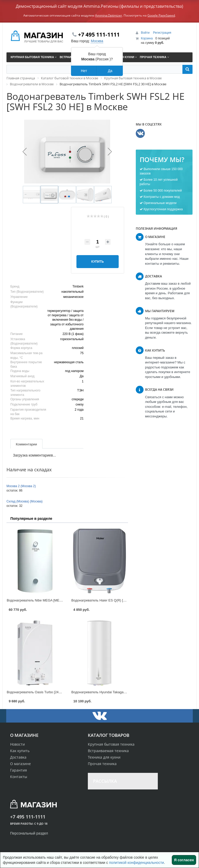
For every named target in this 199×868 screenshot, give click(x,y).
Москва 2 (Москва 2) (21, 486)
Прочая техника (102, 764)
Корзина (147, 38)
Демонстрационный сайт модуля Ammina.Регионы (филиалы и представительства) (99, 6)
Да (110, 71)
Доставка (18, 757)
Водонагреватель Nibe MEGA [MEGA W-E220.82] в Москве (52, 600)
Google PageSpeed (161, 15)
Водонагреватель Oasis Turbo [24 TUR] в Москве (45, 692)
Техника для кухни (104, 757)
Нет (84, 71)
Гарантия (19, 770)
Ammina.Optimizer (109, 15)
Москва (97, 41)
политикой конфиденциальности (137, 863)
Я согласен (184, 860)
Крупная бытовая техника (111, 744)
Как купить (20, 751)
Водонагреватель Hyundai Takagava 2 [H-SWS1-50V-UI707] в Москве (125, 692)
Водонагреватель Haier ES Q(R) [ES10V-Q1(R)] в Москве (115, 600)
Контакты (19, 777)
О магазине (20, 764)
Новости (17, 744)
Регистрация (162, 33)
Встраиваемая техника (108, 751)
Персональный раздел (29, 833)
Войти (146, 33)
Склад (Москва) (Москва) (24, 501)
